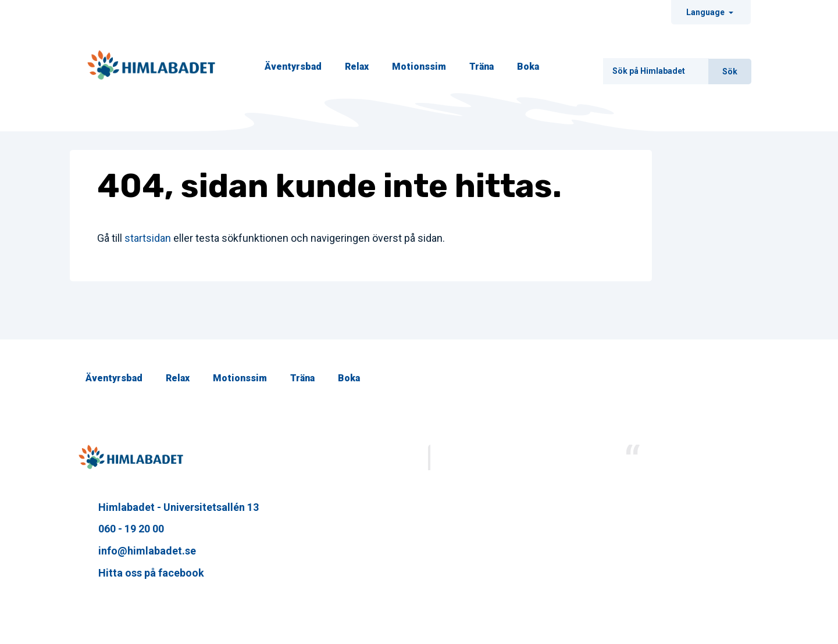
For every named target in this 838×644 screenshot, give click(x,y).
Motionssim (419, 67)
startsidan (148, 238)
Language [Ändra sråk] (706, 12)
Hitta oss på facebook (141, 573)
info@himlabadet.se (137, 551)
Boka (528, 67)
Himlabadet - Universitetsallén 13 (169, 507)
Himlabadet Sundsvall (696, 456)
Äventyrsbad (293, 67)
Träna (482, 67)
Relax (357, 67)
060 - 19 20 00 (121, 529)
